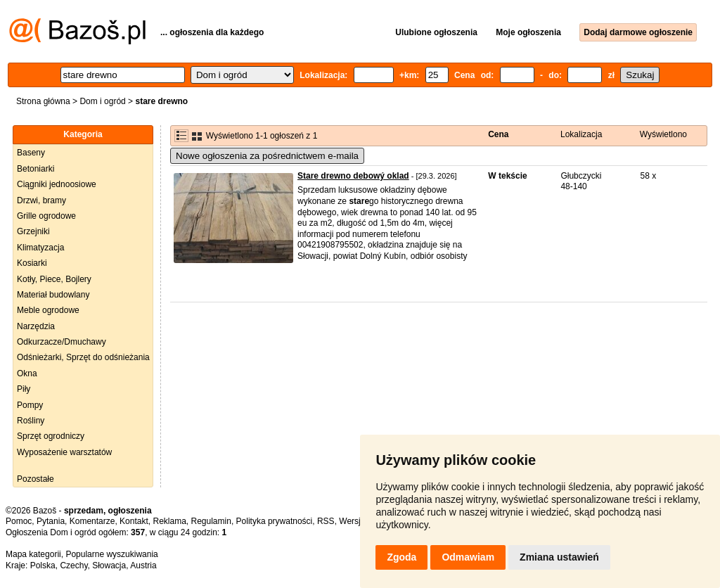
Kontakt (134, 521)
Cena (498, 134)
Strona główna (43, 101)
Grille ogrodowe (46, 216)
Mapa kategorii (33, 554)
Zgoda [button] (401, 557)
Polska (43, 565)
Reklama (169, 521)
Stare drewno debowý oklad (353, 176)
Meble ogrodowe (48, 310)
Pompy (30, 405)
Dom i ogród (102, 101)
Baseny (31, 153)
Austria (143, 565)
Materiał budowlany (53, 295)
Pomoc (19, 521)
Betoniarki (36, 169)
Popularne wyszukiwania (111, 554)
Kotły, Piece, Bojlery (54, 279)
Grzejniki (33, 231)
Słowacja (109, 565)
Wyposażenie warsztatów (64, 452)
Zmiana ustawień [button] (559, 557)
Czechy (73, 565)
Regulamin (211, 521)
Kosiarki (32, 263)
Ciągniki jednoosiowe (57, 184)
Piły (24, 389)
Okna (27, 373)
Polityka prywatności (275, 521)
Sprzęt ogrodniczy (51, 436)
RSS (326, 521)
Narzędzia (36, 326)
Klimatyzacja (40, 248)
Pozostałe (36, 479)
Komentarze (92, 521)
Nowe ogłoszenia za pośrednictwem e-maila (267, 156)
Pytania (51, 521)
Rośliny (31, 421)
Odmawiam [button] (468, 557)
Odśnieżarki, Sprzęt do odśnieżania (83, 357)
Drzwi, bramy (41, 200)
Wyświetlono (663, 134)
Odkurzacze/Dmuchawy (62, 342)
